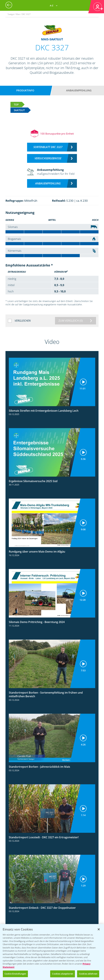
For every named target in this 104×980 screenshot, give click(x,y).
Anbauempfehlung (79, 90)
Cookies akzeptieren (62, 974)
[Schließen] (99, 929)
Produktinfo (25, 90)
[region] (52, 952)
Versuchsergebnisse (48, 158)
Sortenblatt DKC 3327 (48, 147)
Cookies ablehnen (88, 974)
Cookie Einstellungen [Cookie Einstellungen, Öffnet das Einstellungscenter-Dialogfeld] (15, 974)
